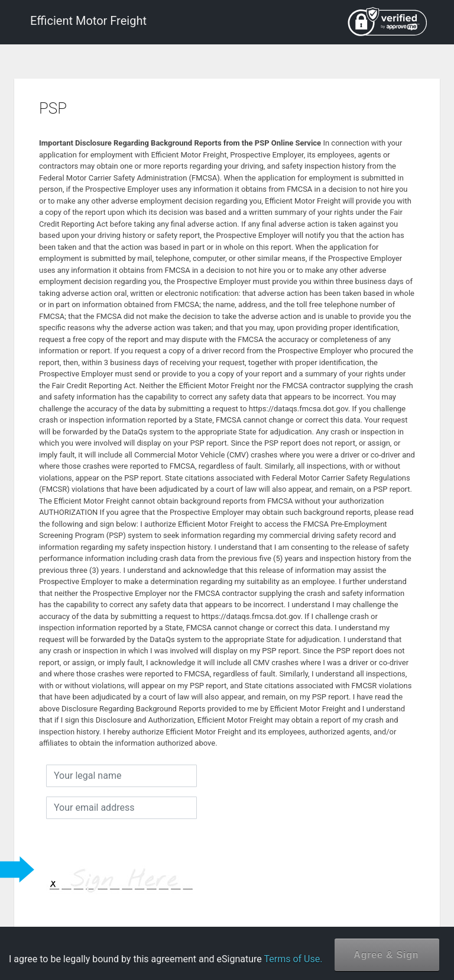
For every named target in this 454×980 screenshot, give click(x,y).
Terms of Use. (293, 959)
